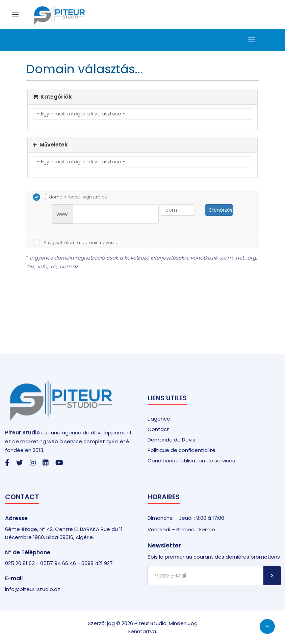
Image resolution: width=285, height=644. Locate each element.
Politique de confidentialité (182, 450)
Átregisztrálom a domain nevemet (76, 243)
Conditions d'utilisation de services (191, 461)
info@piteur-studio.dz (33, 589)
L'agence (159, 419)
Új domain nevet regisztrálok (70, 197)
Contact (158, 429)
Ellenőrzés (221, 210)
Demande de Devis (171, 440)
